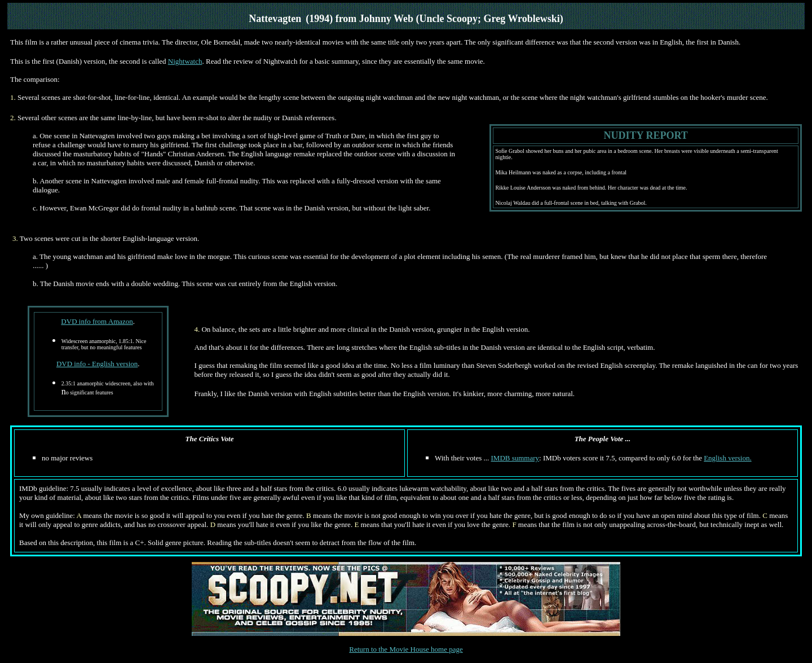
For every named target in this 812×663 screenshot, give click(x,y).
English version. (728, 458)
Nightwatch (185, 61)
